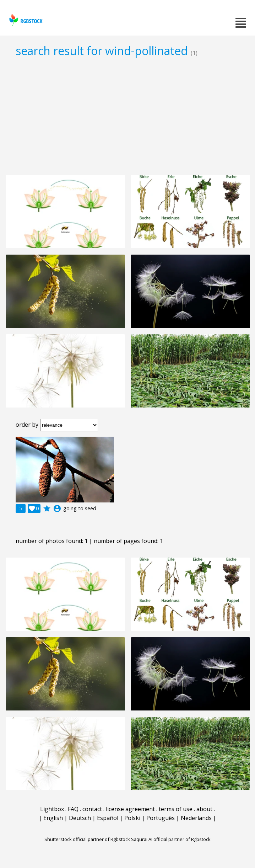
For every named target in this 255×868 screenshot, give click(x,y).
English (53, 818)
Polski (132, 818)
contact (92, 809)
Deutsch (80, 818)
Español (108, 818)
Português (161, 818)
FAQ (73, 809)
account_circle (57, 508)
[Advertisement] (128, 116)
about (204, 809)
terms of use (176, 809)
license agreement (130, 809)
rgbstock (25, 20)
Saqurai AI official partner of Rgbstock (171, 839)
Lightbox (52, 809)
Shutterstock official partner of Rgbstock (87, 839)
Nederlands (196, 818)
